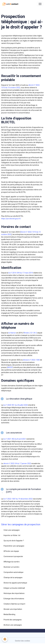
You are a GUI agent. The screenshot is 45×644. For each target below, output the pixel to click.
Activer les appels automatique (15, 583)
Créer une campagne (12, 530)
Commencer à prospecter (13, 556)
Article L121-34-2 (30, 333)
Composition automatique (13, 572)
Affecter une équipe (11, 551)
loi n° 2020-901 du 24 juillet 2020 (15, 405)
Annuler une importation (13, 609)
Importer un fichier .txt (12, 535)
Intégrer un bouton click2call (14, 588)
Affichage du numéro (12, 562)
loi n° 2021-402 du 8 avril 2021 (14, 439)
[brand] (11, 4)
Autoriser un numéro (11, 567)
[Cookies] (5, 639)
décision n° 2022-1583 (31, 360)
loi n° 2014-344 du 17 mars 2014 (21, 273)
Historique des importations (14, 593)
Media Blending (9, 614)
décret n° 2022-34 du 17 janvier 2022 (17, 463)
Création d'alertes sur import (14, 604)
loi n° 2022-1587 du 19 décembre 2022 (18, 499)
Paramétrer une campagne (14, 546)
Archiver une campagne (13, 625)
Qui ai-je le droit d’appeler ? (14, 541)
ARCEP (10, 367)
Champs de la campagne (13, 578)
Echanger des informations (14, 599)
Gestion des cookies (22, 641)
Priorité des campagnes (13, 620)
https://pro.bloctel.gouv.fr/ (11, 219)
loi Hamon (12, 333)
